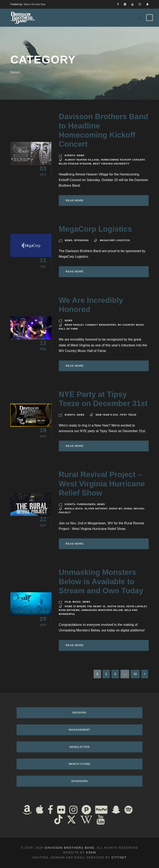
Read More (75, 200)
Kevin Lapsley (137, 606)
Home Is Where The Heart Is (85, 606)
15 (135, 674)
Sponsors (81, 240)
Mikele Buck (74, 509)
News (81, 155)
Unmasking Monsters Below (102, 610)
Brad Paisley (74, 325)
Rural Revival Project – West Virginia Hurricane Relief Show (102, 484)
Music (77, 602)
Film (68, 602)
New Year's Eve (107, 415)
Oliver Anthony (96, 509)
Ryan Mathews (69, 610)
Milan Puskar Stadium (75, 164)
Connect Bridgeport (101, 325)
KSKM (91, 852)
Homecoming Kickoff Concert (123, 160)
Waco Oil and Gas (34, 4)
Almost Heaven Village (82, 160)
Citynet (119, 857)
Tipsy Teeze (128, 415)
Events (70, 155)
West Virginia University (111, 164)
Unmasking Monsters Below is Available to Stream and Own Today (101, 581)
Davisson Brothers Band (70, 848)
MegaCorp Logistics (95, 229)
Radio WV (116, 509)
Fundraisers (86, 504)
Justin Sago (116, 606)
